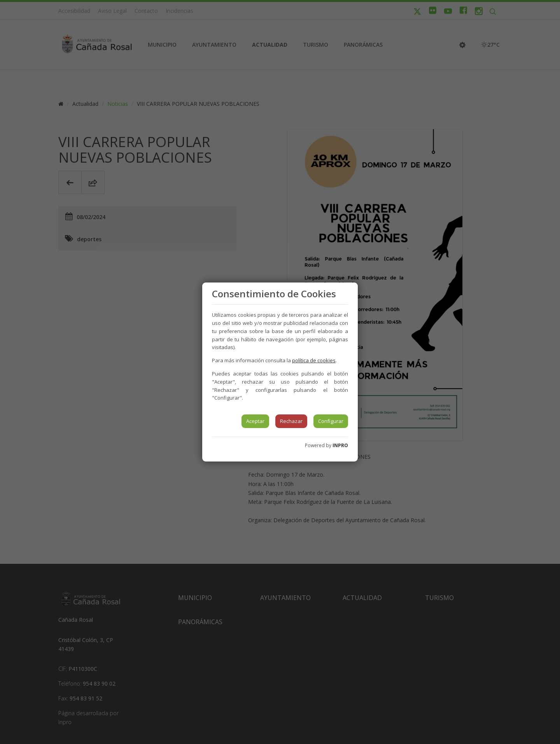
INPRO (340, 445)
